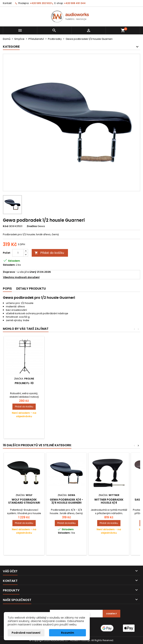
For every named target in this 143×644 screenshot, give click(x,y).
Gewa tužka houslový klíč (67, 385)
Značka (32, 226)
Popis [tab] (7, 289)
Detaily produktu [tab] (31, 289)
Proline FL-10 (109, 383)
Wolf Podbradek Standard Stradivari (24, 501)
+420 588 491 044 (75, 3)
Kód (6, 226)
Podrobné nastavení (26, 633)
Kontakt (7, 3)
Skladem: (9, 265)
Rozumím (68, 633)
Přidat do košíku (49, 253)
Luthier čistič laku (24, 383)
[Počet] (18, 253)
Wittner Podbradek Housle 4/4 (109, 501)
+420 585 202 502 (40, 3)
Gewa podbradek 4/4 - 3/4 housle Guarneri (66, 501)
